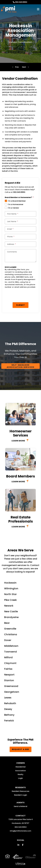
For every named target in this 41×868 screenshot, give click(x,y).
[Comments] (21, 256)
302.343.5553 (21, 2)
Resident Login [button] (21, 795)
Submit (21, 305)
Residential (21, 767)
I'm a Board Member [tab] (17, 201)
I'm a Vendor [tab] (13, 208)
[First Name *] (21, 214)
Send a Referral (20, 806)
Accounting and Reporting (17, 67)
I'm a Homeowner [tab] (16, 204)
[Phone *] (21, 237)
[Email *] (21, 229)
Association (20, 771)
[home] (9, 9)
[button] (18, 845)
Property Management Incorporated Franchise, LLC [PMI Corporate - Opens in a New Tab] (20, 860)
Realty (20, 774)
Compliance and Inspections (24, 67)
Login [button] (20, 778)
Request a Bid (20, 749)
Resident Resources (21, 791)
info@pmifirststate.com (20, 831)
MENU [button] (38, 9)
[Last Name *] (21, 221)
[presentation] (21, 296)
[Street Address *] (21, 244)
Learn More (18, 441)
